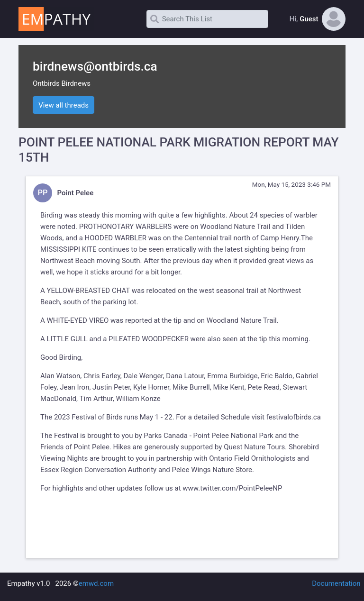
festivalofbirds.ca (294, 417)
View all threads (64, 105)
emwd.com (96, 583)
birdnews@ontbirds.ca (95, 66)
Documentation (336, 583)
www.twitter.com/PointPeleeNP (232, 488)
